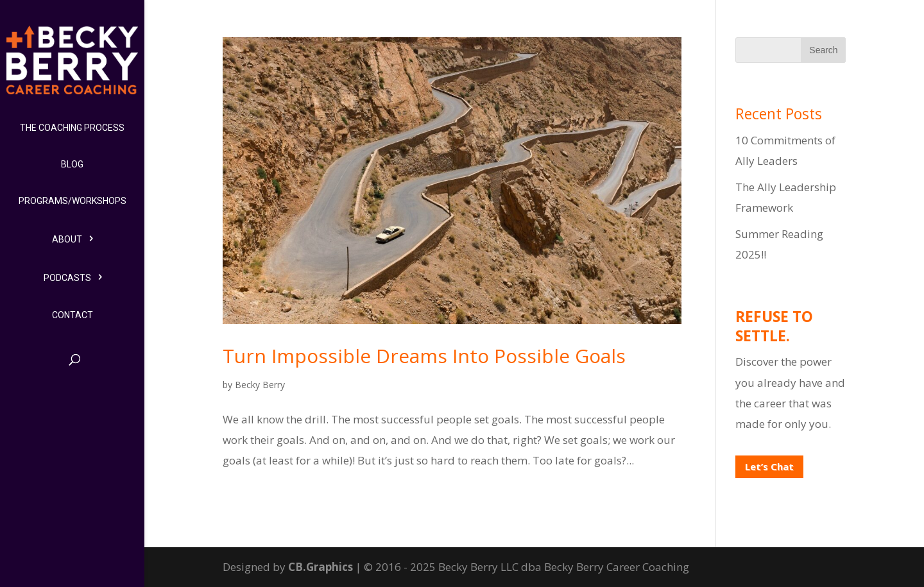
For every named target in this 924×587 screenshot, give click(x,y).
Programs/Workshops (73, 201)
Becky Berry (260, 385)
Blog (72, 164)
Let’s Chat (769, 466)
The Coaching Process (72, 128)
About (67, 239)
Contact (73, 315)
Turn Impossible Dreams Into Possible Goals (424, 356)
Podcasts (67, 278)
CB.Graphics (321, 567)
